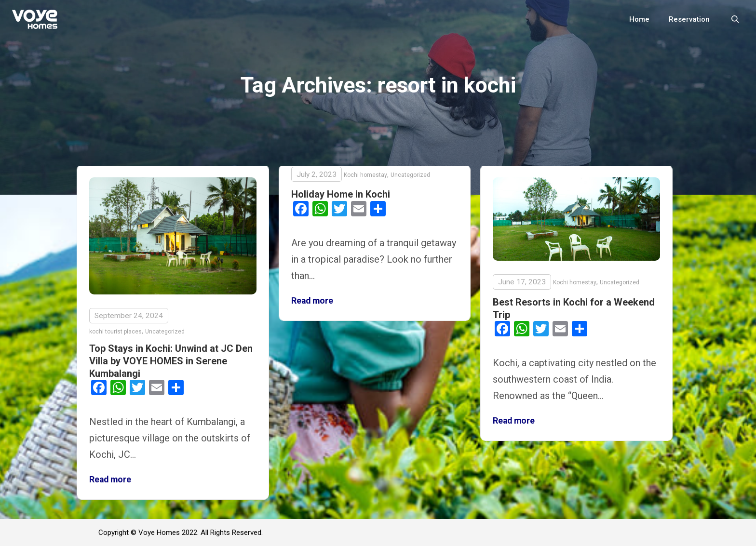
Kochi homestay (365, 175)
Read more (110, 479)
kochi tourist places (115, 332)
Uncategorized (165, 332)
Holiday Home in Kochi (341, 194)
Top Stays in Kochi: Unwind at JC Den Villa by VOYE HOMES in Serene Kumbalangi (171, 361)
